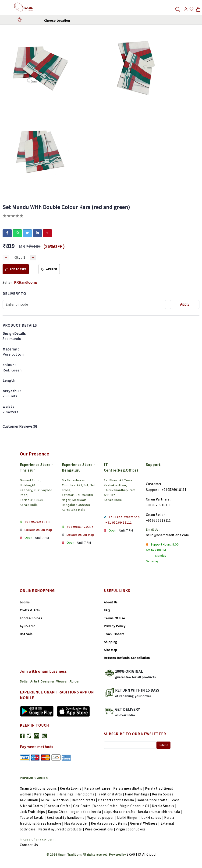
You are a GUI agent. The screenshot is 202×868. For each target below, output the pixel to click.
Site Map (111, 650)
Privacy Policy (115, 626)
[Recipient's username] (84, 304)
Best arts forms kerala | (117, 800)
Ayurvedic (28, 626)
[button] (3, 8)
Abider (75, 681)
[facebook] (7, 233)
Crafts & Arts (30, 610)
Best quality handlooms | (67, 817)
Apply (185, 304)
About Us (111, 602)
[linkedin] (37, 233)
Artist (35, 681)
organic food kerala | (87, 812)
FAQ (107, 610)
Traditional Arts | (111, 794)
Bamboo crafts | (85, 800)
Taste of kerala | (33, 817)
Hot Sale (26, 634)
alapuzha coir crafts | (121, 812)
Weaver (62, 681)
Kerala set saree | (99, 788)
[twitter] (27, 233)
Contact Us (29, 845)
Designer (48, 681)
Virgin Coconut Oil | (136, 806)
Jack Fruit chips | (34, 812)
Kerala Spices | (46, 794)
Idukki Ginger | (129, 817)
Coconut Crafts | (59, 806)
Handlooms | (87, 794)
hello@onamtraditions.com (167, 535)
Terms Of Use (115, 618)
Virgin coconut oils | (132, 829)
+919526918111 (174, 490)
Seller (24, 681)
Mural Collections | (56, 800)
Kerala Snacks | (164, 806)
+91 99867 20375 (80, 527)
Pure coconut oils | (100, 829)
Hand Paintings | (138, 794)
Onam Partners (158, 499)
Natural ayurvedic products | (62, 829)
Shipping (111, 642)
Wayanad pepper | (102, 817)
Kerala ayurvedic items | (110, 823)
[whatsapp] (17, 233)
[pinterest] (47, 233)
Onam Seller (156, 515)
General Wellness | (145, 823)
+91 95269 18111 (38, 522)
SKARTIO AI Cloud (141, 854)
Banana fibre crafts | (153, 800)
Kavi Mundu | (30, 800)
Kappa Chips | (59, 812)
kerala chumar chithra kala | (160, 812)
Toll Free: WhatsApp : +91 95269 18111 (122, 520)
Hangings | (67, 794)
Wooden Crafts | (107, 806)
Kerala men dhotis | (129, 788)
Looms (25, 602)
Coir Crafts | (83, 806)
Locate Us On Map (38, 530)
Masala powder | (78, 823)
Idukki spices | (152, 817)
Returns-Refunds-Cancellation (127, 658)
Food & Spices (31, 618)
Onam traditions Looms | (40, 788)
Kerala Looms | (72, 788)
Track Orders (114, 634)
